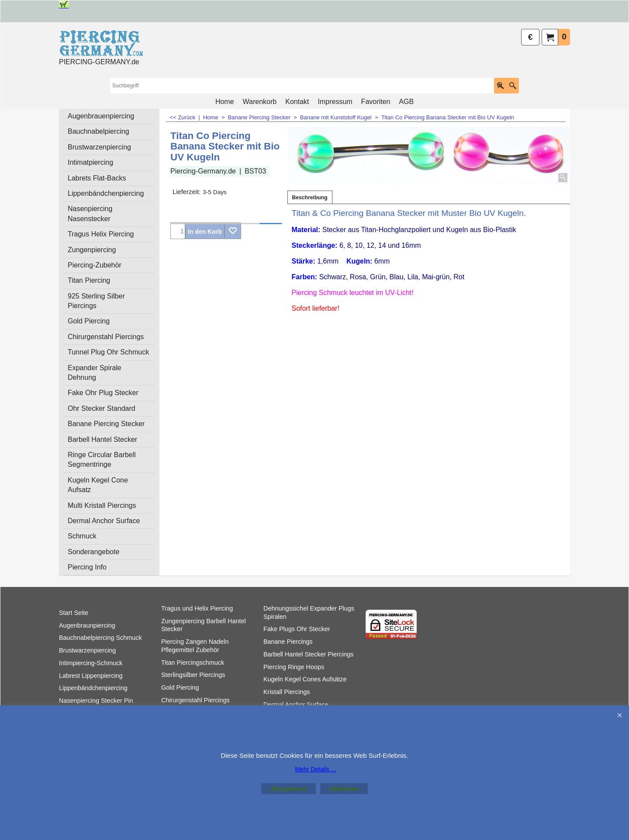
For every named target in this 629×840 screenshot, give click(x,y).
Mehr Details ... (315, 769)
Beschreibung (310, 198)
